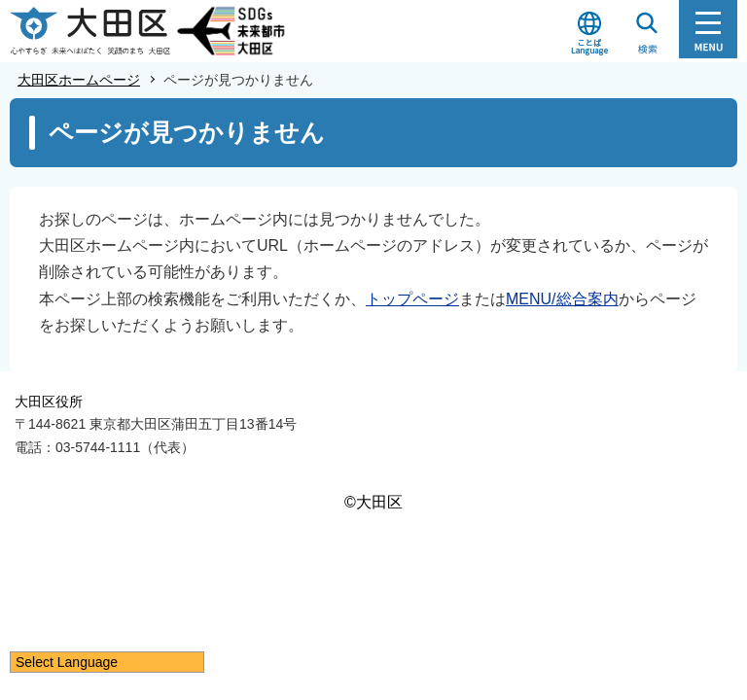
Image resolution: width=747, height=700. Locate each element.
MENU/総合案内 (562, 299)
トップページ (412, 299)
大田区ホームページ (79, 80)
